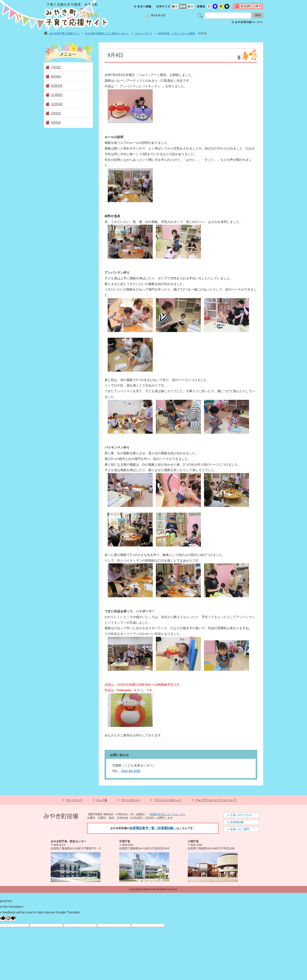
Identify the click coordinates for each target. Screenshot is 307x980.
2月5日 (56, 113)
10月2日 (57, 86)
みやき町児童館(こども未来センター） (107, 33)
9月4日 (56, 76)
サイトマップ (74, 800)
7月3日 (56, 67)
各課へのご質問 (240, 829)
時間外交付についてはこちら (168, 814)
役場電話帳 (237, 822)
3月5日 (56, 123)
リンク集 (102, 800)
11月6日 (57, 95)
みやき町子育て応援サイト (64, 33)
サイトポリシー (131, 800)
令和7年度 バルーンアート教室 (177, 33)
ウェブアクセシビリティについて (216, 800)
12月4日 (57, 104)
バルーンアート (144, 33)
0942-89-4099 (131, 771)
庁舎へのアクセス (241, 815)
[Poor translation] (11, 918)
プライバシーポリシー (168, 800)
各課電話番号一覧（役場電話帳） (153, 828)
